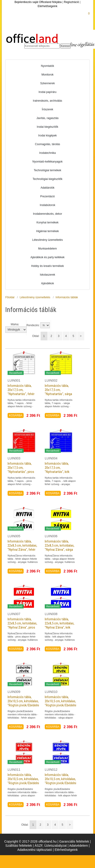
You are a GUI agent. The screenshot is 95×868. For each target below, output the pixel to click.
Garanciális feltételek (74, 841)
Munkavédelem (47, 249)
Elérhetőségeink (47, 6)
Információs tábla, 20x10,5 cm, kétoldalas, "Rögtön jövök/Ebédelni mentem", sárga (60, 703)
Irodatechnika (47, 153)
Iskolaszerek (48, 275)
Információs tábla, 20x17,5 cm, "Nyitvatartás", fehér (21, 390)
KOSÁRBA (16, 415)
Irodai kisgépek (48, 136)
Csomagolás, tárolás (47, 144)
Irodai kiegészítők (47, 127)
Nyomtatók (47, 66)
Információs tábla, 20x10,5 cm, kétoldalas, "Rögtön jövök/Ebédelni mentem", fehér (23, 703)
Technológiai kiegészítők (47, 179)
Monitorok (48, 75)
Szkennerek (47, 83)
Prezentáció (47, 196)
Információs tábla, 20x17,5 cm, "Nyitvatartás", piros (21, 468)
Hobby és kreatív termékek (48, 266)
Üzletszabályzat (56, 846)
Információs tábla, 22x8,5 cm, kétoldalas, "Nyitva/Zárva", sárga (60, 545)
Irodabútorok (47, 205)
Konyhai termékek (47, 222)
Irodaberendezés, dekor (48, 214)
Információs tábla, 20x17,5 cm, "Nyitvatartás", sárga (58, 390)
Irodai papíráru (47, 92)
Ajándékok (47, 283)
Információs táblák (67, 297)
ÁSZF (39, 846)
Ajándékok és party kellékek (48, 257)
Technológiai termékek (47, 170)
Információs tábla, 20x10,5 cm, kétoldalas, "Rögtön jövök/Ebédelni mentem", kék (60, 781)
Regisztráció (71, 2)
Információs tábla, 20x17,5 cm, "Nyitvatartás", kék (57, 468)
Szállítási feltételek (19, 846)
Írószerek (47, 109)
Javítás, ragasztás (48, 118)
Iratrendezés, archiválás (47, 101)
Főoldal (10, 297)
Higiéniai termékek (48, 231)
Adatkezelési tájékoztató (35, 850)
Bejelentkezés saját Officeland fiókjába (38, 2)
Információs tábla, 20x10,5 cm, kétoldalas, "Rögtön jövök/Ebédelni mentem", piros (23, 781)
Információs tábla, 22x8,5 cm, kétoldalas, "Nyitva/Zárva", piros (22, 623)
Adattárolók (48, 188)
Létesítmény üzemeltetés (47, 240)
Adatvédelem (78, 846)
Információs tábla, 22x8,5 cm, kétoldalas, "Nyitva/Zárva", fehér (22, 545)
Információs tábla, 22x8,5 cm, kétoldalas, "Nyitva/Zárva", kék (60, 623)
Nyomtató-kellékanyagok (47, 162)
